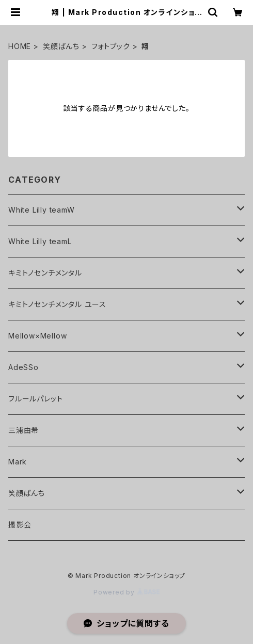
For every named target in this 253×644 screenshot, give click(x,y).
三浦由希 (23, 430)
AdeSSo (23, 367)
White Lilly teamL (40, 241)
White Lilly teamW (42, 210)
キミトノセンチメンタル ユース (57, 304)
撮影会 (20, 525)
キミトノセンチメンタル (45, 273)
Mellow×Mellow (37, 336)
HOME (20, 46)
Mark (18, 462)
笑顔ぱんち (61, 46)
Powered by (126, 592)
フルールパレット (35, 399)
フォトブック (111, 46)
